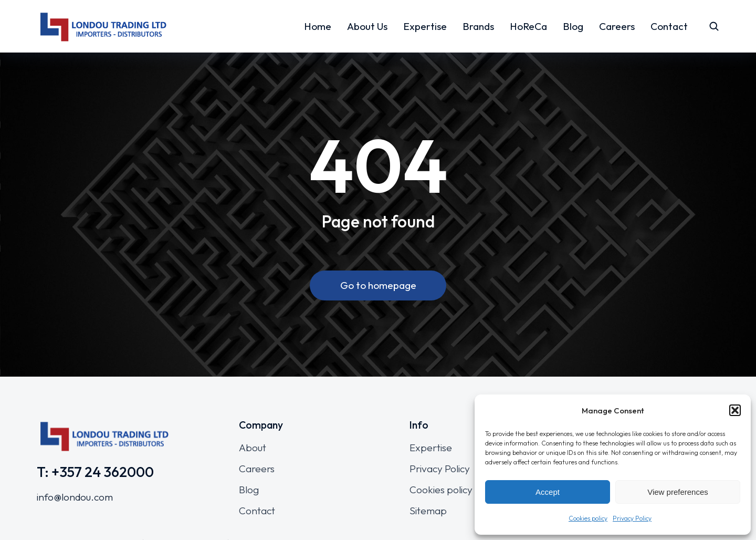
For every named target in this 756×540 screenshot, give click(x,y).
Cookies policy (588, 518)
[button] (735, 410)
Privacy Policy (632, 518)
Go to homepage (378, 286)
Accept (548, 492)
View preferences (678, 492)
